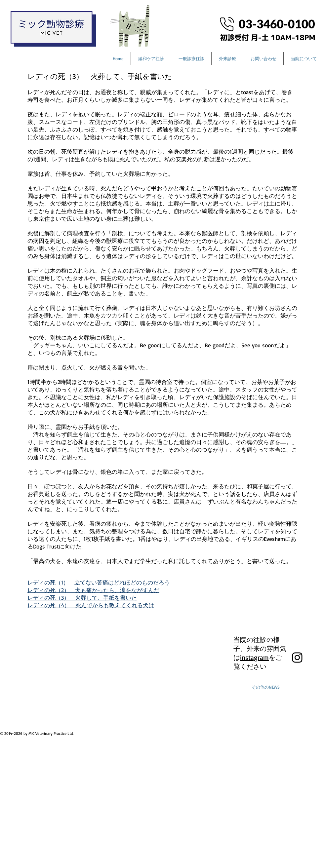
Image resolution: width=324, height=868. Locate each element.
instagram (254, 657)
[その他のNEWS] (265, 687)
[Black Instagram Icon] (297, 658)
